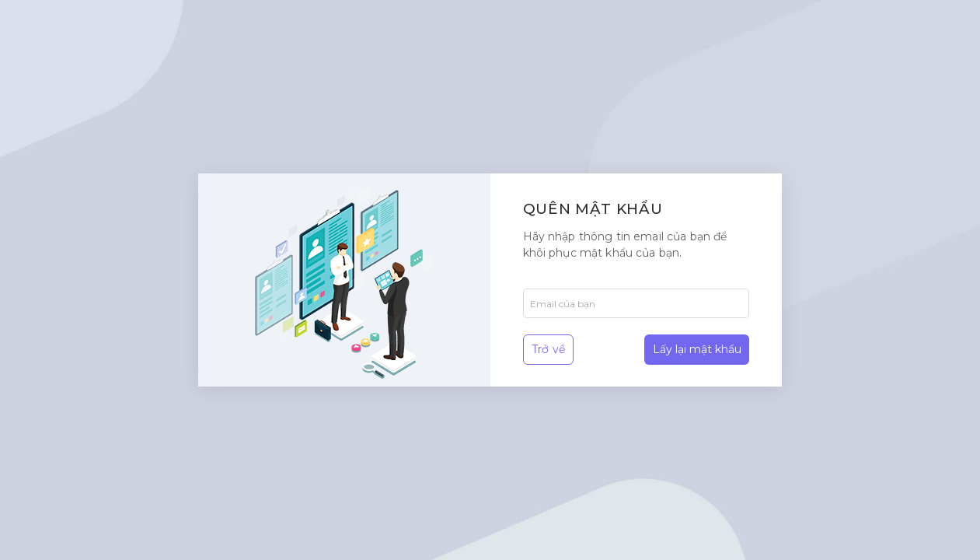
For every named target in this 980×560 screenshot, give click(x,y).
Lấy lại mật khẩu (697, 349)
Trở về (548, 349)
